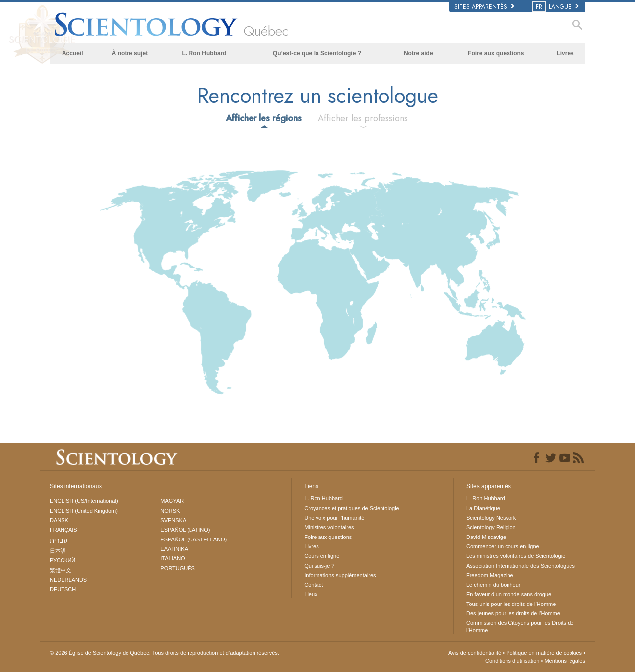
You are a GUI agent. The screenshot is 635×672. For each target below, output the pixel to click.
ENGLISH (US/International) (84, 501)
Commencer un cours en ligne (503, 546)
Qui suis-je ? (319, 566)
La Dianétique (483, 508)
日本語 (58, 551)
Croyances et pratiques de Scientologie (351, 508)
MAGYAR (172, 501)
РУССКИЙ (63, 560)
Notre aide (418, 53)
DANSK (59, 520)
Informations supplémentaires (340, 575)
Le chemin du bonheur (493, 585)
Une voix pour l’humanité (334, 518)
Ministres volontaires (329, 527)
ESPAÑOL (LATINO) (185, 530)
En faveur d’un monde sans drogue (509, 594)
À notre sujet (130, 53)
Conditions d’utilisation (512, 661)
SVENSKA (173, 520)
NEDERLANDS (68, 580)
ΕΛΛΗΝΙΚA (174, 549)
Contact (314, 585)
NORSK (170, 511)
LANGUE (556, 7)
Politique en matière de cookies (544, 653)
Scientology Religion (491, 527)
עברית (59, 540)
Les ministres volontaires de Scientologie (516, 556)
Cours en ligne (322, 556)
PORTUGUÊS (177, 568)
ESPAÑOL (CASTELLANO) (193, 539)
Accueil (73, 53)
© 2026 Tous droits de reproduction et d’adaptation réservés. (164, 653)
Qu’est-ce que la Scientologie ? (317, 53)
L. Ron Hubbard (204, 53)
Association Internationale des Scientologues (521, 566)
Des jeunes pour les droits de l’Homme (513, 613)
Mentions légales (565, 661)
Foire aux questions (496, 53)
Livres (565, 53)
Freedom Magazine (490, 575)
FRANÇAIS (63, 530)
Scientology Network (491, 518)
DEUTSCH (63, 589)
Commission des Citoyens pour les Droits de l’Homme (520, 626)
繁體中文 (61, 570)
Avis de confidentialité (475, 653)
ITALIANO (172, 558)
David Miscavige (486, 537)
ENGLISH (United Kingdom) (84, 511)
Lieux (311, 594)
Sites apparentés (484, 7)
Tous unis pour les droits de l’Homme (511, 604)
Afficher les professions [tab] (363, 118)
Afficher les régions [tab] (264, 118)
